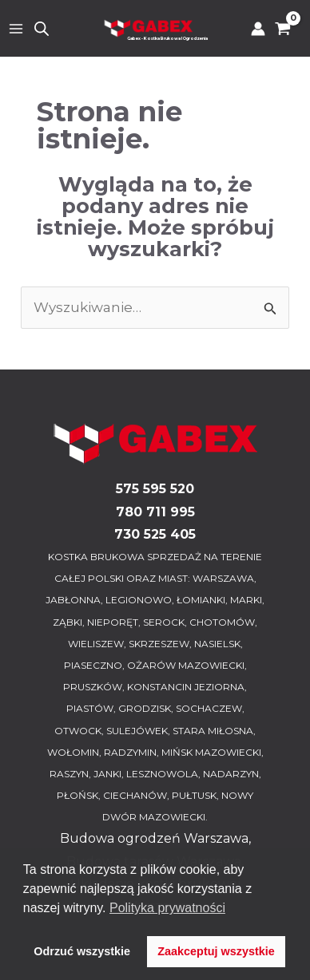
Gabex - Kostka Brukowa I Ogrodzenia (167, 38)
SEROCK (164, 622)
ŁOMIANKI (201, 600)
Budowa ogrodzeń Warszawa (154, 838)
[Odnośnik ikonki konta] (258, 29)
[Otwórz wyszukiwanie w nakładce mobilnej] (42, 29)
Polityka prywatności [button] (167, 908)
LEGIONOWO (139, 600)
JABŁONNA (73, 600)
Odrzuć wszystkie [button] (82, 951)
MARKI (246, 600)
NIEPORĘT (113, 622)
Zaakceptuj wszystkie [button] (216, 951)
